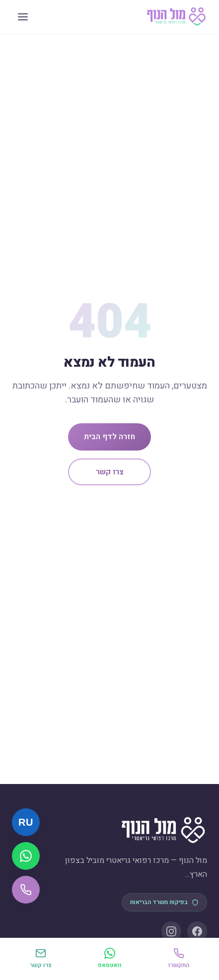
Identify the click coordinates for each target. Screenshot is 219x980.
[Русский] (26, 822)
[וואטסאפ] (109, 959)
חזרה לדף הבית (109, 437)
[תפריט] (23, 17)
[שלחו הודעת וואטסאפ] (26, 856)
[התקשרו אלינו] (26, 890)
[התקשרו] (179, 959)
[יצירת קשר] (40, 959)
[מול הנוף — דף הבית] (177, 17)
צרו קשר (110, 472)
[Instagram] (171, 931)
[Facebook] (197, 931)
